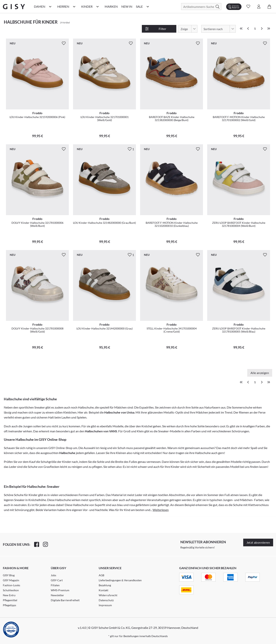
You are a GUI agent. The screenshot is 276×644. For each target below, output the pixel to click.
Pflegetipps (9, 605)
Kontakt (103, 590)
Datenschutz (106, 600)
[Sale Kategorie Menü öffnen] (148, 7)
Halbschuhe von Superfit (89, 505)
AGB (101, 575)
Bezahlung (105, 585)
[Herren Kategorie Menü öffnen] (74, 7)
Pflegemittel (10, 600)
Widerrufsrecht (108, 595)
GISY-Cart (57, 580)
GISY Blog (9, 575)
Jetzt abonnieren (258, 542)
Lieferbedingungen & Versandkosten (120, 580)
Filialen (55, 585)
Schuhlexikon (11, 590)
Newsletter (57, 595)
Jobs (53, 575)
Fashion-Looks (11, 585)
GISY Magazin (11, 580)
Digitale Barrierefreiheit (65, 600)
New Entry (9, 595)
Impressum (105, 605)
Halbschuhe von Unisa (119, 412)
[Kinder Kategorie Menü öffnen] (98, 7)
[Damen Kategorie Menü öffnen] (50, 7)
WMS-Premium (60, 590)
